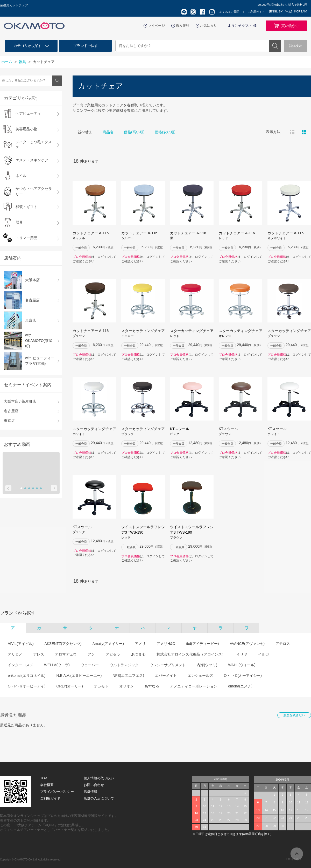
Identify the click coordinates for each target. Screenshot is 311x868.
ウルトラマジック (124, 665)
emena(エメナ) (240, 686)
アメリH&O (166, 644)
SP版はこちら (293, 859)
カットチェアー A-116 (94, 236)
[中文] (288, 11)
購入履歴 (182, 26)
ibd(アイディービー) (202, 644)
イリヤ (242, 654)
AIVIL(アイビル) (21, 644)
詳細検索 (295, 46)
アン (91, 654)
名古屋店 (11, 411)
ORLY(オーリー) (69, 686)
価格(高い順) (134, 132)
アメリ (140, 644)
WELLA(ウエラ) (57, 665)
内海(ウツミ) (207, 665)
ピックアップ (304, 132)
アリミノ (15, 654)
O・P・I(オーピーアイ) (27, 686)
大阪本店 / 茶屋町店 (20, 401)
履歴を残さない (294, 715)
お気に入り (208, 26)
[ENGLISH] (276, 11)
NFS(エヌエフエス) (128, 676)
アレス (39, 654)
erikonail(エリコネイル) (27, 676)
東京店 (9, 421)
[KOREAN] (300, 11)
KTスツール (192, 432)
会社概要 (47, 785)
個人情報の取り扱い (99, 778)
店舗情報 (90, 792)
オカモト (101, 686)
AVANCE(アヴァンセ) (247, 644)
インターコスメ (20, 665)
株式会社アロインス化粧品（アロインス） (191, 654)
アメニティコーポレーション (194, 686)
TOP (44, 778)
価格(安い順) (165, 132)
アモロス (283, 644)
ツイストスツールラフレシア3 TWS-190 (143, 532)
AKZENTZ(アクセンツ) (63, 644)
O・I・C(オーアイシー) (243, 676)
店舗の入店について (99, 798)
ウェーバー (90, 665)
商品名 (108, 132)
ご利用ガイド (256, 12)
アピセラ (113, 654)
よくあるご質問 (229, 12)
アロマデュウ (66, 654)
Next (54, 488)
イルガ (264, 654)
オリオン (126, 686)
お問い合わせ (94, 785)
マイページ (156, 26)
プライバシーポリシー (57, 792)
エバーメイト (166, 676)
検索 (275, 46)
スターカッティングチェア (143, 333)
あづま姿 (138, 654)
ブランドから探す (18, 613)
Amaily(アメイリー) (108, 644)
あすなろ (152, 686)
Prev (8, 488)
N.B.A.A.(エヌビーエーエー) (79, 676)
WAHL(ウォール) (242, 665)
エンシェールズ (200, 676)
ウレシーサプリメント (168, 665)
